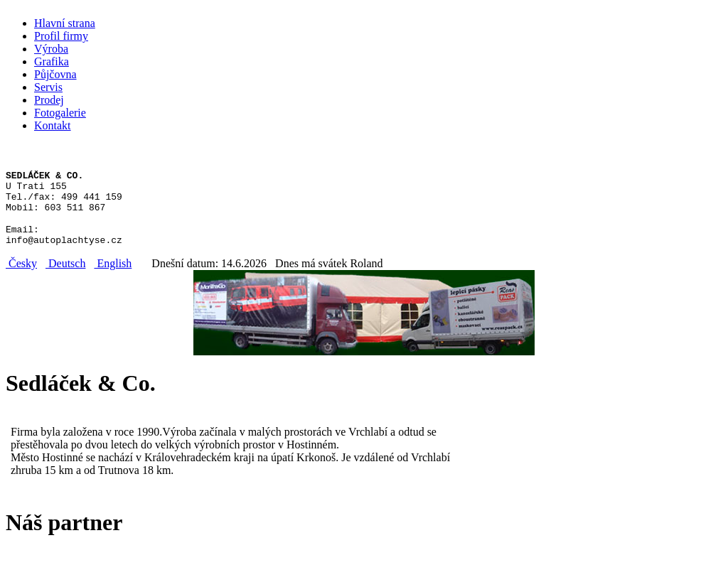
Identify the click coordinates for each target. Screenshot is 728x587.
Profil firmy (61, 36)
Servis (48, 87)
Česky (21, 276)
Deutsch (65, 276)
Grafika (52, 61)
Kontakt (53, 125)
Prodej (49, 100)
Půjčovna (55, 74)
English (113, 276)
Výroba (51, 49)
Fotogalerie (60, 113)
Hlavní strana (65, 23)
